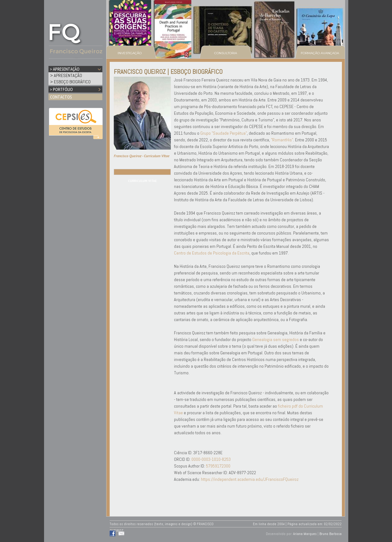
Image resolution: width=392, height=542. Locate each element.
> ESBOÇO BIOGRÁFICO (70, 82)
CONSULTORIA (226, 53)
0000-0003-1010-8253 (211, 459)
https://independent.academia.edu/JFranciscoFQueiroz (250, 479)
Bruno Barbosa (331, 534)
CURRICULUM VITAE (142, 181)
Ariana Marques (305, 534)
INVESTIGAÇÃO (130, 53)
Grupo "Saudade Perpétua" (224, 133)
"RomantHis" (282, 140)
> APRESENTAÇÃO (66, 75)
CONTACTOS (61, 97)
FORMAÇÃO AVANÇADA (320, 53)
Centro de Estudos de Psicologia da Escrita (212, 253)
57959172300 (218, 466)
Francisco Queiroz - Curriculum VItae (142, 156)
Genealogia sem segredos (276, 339)
